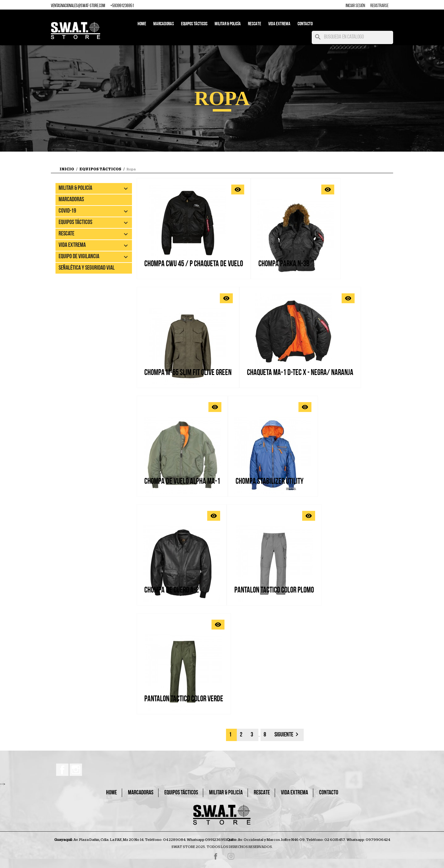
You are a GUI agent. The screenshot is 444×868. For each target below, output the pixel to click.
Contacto (305, 24)
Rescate (255, 24)
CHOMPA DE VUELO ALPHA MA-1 (182, 482)
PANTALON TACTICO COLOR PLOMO (274, 591)
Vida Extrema (279, 24)
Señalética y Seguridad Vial (87, 268)
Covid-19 (67, 211)
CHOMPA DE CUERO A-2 (172, 591)
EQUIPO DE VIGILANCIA (79, 257)
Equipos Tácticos (194, 24)
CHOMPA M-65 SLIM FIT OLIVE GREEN (188, 373)
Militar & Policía (228, 24)
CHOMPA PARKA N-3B (284, 264)
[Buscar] (352, 37)
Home (142, 24)
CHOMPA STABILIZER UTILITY (269, 482)
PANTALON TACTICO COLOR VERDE (184, 699)
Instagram (76, 770)
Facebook (62, 770)
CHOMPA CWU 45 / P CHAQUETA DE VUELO (194, 264)
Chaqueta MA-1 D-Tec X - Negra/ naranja (300, 373)
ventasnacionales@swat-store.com (78, 6)
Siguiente (288, 734)
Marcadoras (164, 24)
